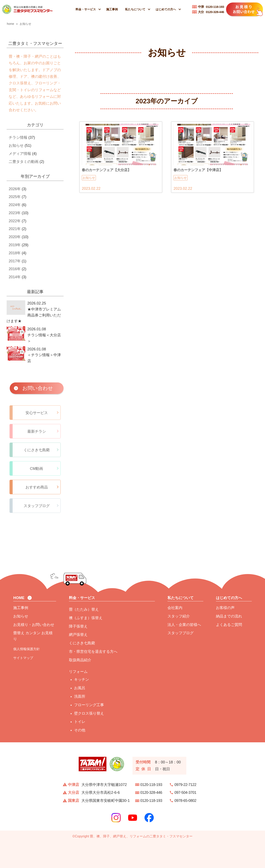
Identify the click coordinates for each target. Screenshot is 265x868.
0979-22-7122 (185, 785)
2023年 (15, 213)
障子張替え (78, 626)
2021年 (15, 229)
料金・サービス (86, 9)
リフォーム (78, 672)
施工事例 (112, 9)
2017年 (15, 261)
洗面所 (80, 696)
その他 (80, 730)
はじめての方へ (166, 9)
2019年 (15, 245)
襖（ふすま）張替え (86, 618)
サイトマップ (23, 658)
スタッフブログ (181, 633)
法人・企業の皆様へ (184, 625)
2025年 (15, 197)
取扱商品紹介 (80, 660)
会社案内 (175, 608)
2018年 (15, 253)
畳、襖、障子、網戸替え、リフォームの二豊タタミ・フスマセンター (141, 836)
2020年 (15, 237)
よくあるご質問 (229, 625)
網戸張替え (78, 635)
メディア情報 (20, 154)
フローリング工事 (89, 705)
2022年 (15, 221)
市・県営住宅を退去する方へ (93, 652)
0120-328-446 (211, 12)
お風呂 (80, 688)
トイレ (80, 722)
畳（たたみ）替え (84, 609)
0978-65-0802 (185, 801)
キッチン (82, 679)
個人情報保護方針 (26, 649)
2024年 (15, 205)
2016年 (15, 269)
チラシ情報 (18, 137)
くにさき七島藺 (82, 643)
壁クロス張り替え (89, 713)
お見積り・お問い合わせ (34, 625)
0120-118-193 (211, 7)
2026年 (15, 189)
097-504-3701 (185, 793)
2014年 (15, 277)
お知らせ (16, 146)
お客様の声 (225, 608)
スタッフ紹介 (179, 616)
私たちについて (135, 9)
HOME (19, 598)
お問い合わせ (38, 388)
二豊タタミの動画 (24, 162)
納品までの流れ (229, 616)
